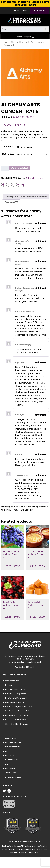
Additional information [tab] (34, 197)
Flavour (8, 147)
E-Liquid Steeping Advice (16, 694)
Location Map (11, 738)
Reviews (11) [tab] (11, 202)
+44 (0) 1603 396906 (25, 659)
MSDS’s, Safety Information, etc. (19, 706)
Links (7, 764)
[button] (23, 37)
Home (6, 42)
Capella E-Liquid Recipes (16, 720)
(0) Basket (39, 11)
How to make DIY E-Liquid (16, 698)
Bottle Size (8, 154)
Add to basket (20, 168)
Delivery (9, 685)
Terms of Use (11, 773)
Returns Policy (11, 760)
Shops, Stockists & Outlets (16, 724)
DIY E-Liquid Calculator (15, 702)
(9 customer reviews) (24, 117)
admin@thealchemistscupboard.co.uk (25, 662)
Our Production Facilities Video (18, 711)
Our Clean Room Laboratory (17, 715)
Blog (7, 751)
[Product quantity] (5, 168)
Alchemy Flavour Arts (21, 42)
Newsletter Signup (13, 777)
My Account (21, 11)
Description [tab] (11, 197)
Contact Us (10, 755)
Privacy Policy (11, 768)
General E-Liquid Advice (15, 689)
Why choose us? (12, 681)
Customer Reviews (13, 742)
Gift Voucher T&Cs (13, 747)
